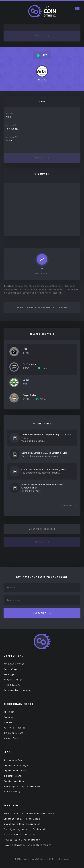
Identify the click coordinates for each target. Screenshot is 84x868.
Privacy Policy (12, 792)
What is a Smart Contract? (19, 835)
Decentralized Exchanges (19, 690)
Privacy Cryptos (13, 680)
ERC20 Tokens (12, 685)
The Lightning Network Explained (24, 829)
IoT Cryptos (11, 674)
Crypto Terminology (16, 765)
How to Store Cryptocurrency (22, 840)
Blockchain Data (13, 733)
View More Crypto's (42, 529)
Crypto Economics (15, 771)
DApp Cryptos (12, 669)
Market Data (11, 738)
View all (69, 505)
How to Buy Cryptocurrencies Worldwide (29, 814)
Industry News (12, 776)
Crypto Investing (14, 781)
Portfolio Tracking (15, 728)
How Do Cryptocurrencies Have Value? (28, 845)
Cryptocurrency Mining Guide (22, 819)
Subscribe (42, 613)
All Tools (9, 712)
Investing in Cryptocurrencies (22, 786)
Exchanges (10, 717)
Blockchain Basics (14, 760)
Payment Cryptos (14, 664)
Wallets (8, 722)
